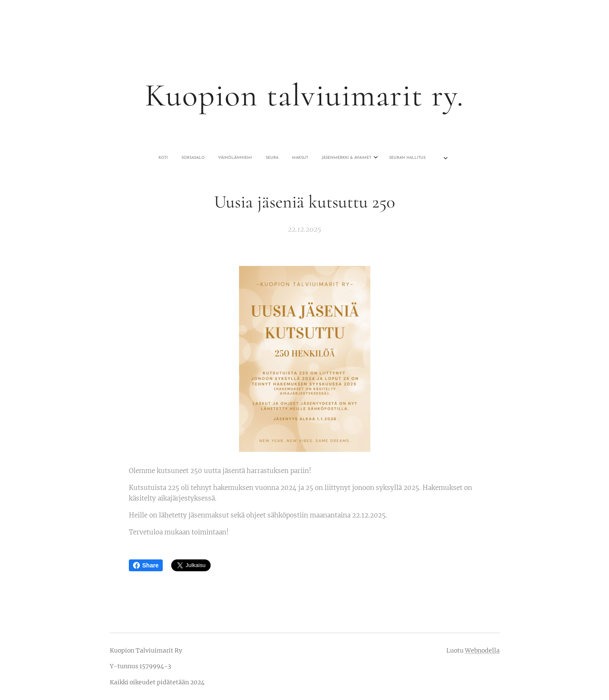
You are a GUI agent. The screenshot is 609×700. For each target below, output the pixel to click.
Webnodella (482, 650)
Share (146, 565)
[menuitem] (253, 158)
